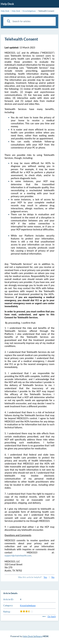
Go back (49, 616)
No (53, 577)
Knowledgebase (28, 605)
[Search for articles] (29, 21)
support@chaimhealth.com (18, 555)
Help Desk (7, 4)
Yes (45, 577)
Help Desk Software (32, 636)
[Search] (9, 21)
